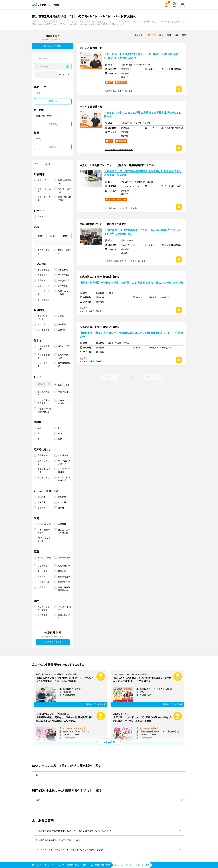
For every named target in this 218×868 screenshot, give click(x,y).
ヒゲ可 (61, 508)
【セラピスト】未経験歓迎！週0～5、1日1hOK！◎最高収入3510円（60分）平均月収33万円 (143, 56)
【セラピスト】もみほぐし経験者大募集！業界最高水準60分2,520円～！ (143, 115)
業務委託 (62, 330)
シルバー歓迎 (44, 286)
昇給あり (62, 571)
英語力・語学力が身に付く (64, 531)
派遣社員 (62, 324)
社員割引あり (64, 577)
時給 (40, 236)
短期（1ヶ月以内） (44, 190)
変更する (53, 101)
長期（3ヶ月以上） (44, 198)
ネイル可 (42, 508)
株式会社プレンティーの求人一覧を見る (121, 208)
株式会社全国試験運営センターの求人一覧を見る (125, 261)
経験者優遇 (43, 615)
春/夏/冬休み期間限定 (65, 198)
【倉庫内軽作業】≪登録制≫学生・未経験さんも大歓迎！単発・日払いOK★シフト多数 (131, 283)
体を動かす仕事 (44, 356)
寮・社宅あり (44, 571)
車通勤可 (62, 524)
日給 (53, 236)
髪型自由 (62, 497)
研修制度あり (64, 557)
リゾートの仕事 (44, 364)
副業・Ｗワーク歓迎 (64, 293)
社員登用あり (64, 582)
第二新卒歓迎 (44, 300)
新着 (161, 35)
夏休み (41, 216)
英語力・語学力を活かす (44, 608)
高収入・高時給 (44, 252)
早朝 (40, 428)
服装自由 (42, 502)
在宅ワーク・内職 (64, 356)
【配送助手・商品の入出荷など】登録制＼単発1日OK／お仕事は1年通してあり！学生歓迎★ (131, 335)
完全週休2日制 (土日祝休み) (44, 410)
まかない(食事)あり (44, 559)
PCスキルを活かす (64, 608)
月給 (65, 236)
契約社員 (42, 324)
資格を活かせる (64, 617)
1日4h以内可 (64, 346)
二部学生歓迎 (64, 275)
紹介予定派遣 (44, 330)
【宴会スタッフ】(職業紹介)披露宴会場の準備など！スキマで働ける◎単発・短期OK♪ (143, 173)
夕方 (60, 434)
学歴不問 (42, 280)
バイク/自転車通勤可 (44, 531)
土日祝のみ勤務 (44, 393)
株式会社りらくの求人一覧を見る (119, 91)
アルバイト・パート (44, 318)
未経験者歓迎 (44, 270)
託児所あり (43, 587)
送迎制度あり (64, 566)
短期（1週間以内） (65, 182)
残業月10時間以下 (64, 364)
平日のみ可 (63, 392)
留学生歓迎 (63, 286)
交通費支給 (43, 566)
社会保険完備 (44, 582)
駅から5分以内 (44, 524)
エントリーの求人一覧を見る (92, 311)
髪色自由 (42, 497)
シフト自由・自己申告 (44, 402)
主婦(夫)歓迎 (64, 280)
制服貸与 (42, 577)
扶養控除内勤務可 (44, 348)
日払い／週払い (64, 252)
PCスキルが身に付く (44, 539)
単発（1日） (43, 180)
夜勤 (60, 439)
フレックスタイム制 (64, 402)
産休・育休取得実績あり (64, 589)
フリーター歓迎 (44, 293)
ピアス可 (62, 502)
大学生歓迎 (43, 275)
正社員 (61, 316)
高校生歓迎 (63, 270)
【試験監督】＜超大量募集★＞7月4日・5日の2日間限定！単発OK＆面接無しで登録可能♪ (143, 232)
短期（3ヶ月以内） (65, 190)
